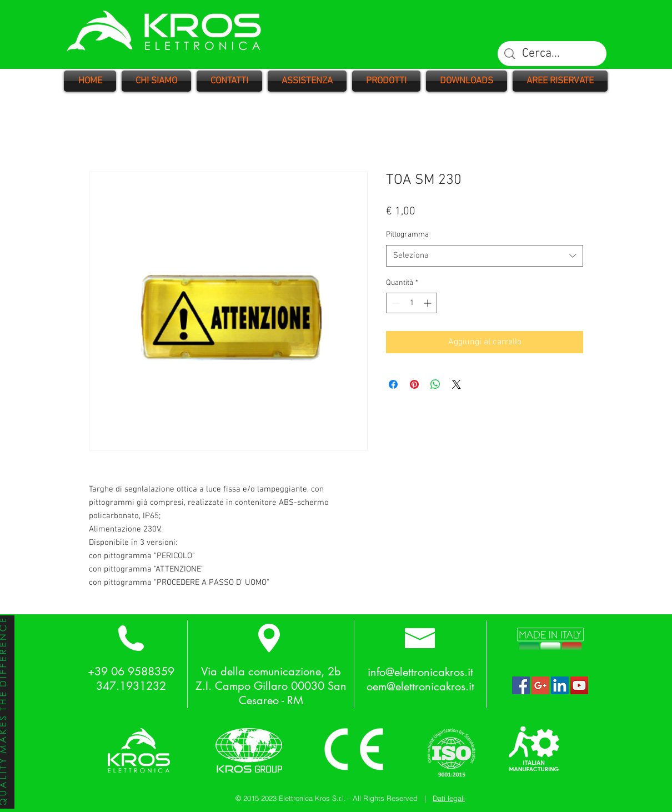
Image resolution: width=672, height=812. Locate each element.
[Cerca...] (553, 54)
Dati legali (449, 798)
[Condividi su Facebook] (393, 384)
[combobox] (485, 256)
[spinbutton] (412, 303)
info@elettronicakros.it (420, 672)
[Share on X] (457, 384)
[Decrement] (395, 303)
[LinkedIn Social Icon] (560, 685)
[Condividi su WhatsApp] (435, 384)
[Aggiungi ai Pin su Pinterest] (414, 384)
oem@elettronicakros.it (420, 686)
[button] (386, 81)
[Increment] (428, 303)
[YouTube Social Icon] (579, 685)
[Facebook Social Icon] (521, 685)
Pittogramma (407, 235)
